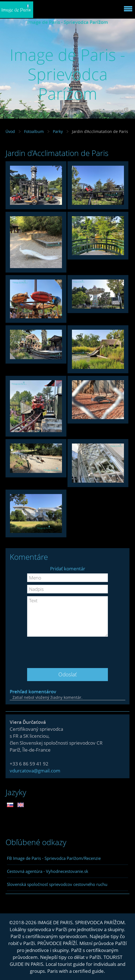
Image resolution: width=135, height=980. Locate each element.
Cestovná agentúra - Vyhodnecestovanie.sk (48, 871)
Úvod (10, 131)
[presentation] (67, 650)
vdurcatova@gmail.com (35, 771)
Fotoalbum (34, 131)
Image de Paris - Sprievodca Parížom (67, 22)
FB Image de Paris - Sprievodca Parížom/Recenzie (54, 858)
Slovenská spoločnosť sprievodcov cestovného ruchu (57, 884)
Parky (58, 131)
